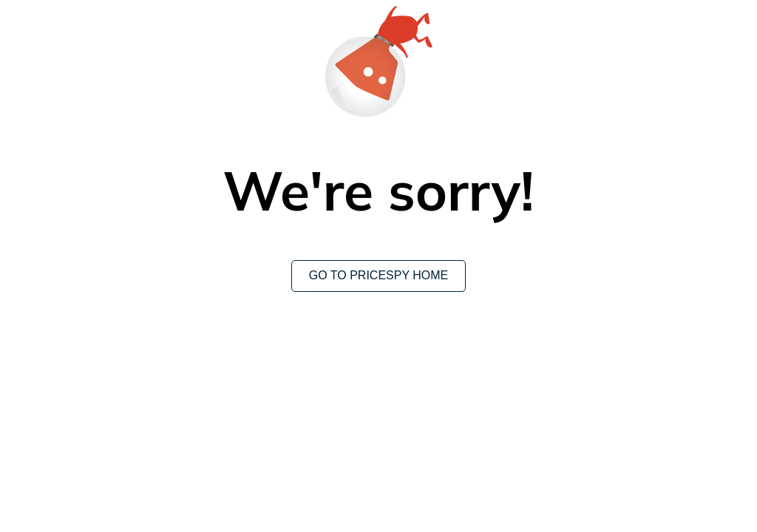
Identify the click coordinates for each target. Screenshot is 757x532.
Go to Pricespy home (379, 275)
